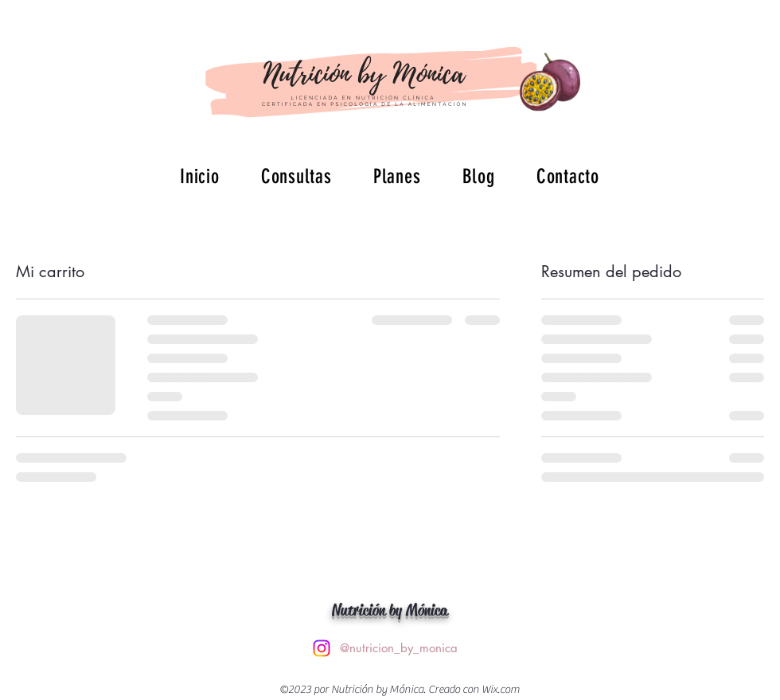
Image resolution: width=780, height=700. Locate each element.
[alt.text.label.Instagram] (322, 648)
